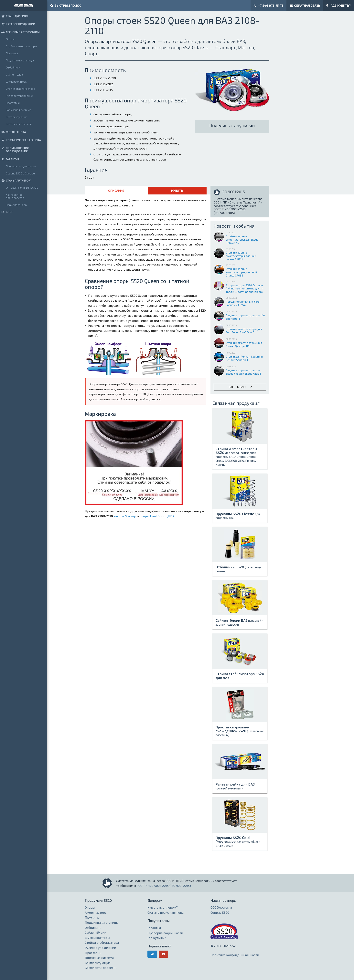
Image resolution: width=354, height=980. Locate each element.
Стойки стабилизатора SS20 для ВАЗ (240, 676)
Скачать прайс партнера (166, 912)
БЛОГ (6, 212)
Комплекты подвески (20, 124)
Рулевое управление (19, 96)
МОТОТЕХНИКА (13, 132)
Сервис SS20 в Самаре (20, 173)
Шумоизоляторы (17, 82)
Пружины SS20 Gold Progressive (238, 841)
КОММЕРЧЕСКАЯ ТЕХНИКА (20, 140)
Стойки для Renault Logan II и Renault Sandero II (244, 356)
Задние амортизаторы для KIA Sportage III (245, 315)
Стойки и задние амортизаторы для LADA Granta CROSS (242, 271)
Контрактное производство (15, 196)
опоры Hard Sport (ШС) (157, 516)
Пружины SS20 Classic (238, 516)
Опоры (10, 39)
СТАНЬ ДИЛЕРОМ (14, 16)
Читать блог (238, 387)
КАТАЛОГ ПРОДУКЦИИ (18, 24)
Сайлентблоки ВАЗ (239, 622)
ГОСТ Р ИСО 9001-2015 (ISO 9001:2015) (164, 886)
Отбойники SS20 (239, 569)
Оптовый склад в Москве (22, 188)
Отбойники (13, 67)
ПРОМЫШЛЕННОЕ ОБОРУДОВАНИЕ (15, 150)
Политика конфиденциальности (235, 955)
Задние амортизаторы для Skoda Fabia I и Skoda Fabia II (244, 370)
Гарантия (154, 928)
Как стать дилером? (163, 907)
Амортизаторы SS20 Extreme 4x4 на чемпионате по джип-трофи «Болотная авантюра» (245, 287)
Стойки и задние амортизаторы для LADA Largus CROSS (242, 254)
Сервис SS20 (220, 912)
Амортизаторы (96, 912)
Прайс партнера (16, 205)
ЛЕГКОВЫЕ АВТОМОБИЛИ (20, 32)
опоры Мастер (125, 516)
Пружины (12, 53)
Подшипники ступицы (20, 60)
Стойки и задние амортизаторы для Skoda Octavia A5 (242, 238)
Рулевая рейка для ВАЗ (235, 786)
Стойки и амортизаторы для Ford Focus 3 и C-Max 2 (244, 329)
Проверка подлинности (21, 166)
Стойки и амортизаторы (21, 46)
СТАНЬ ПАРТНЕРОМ (16, 180)
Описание (116, 190)
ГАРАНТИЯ (10, 159)
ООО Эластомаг (222, 907)
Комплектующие (17, 117)
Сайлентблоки (15, 74)
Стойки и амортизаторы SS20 (236, 456)
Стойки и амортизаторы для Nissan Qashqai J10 (244, 343)
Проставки (13, 103)
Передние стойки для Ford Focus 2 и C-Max (243, 302)
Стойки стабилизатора (21, 89)
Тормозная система (19, 110)
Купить (177, 190)
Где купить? (157, 938)
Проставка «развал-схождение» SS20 (240, 731)
